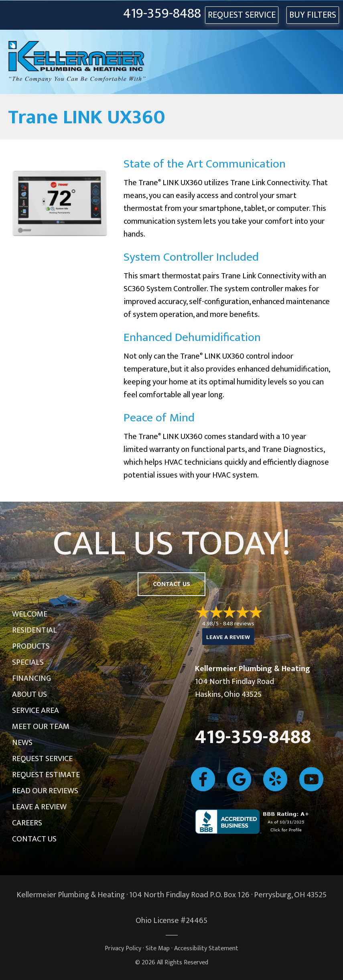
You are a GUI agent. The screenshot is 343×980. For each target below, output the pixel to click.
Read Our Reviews (45, 791)
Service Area (36, 710)
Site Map (158, 948)
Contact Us (34, 839)
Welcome (30, 614)
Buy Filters (313, 15)
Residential (35, 630)
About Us (29, 694)
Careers (27, 823)
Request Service (42, 759)
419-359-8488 (162, 14)
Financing (31, 678)
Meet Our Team (41, 727)
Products (31, 646)
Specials (28, 662)
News (22, 743)
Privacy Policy (123, 948)
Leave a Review (39, 807)
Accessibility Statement (206, 948)
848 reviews (239, 624)
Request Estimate (46, 775)
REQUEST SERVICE (242, 15)
